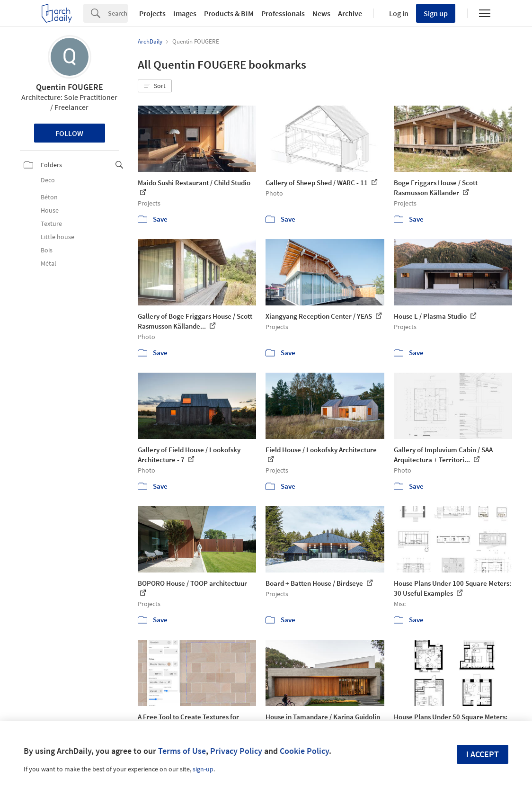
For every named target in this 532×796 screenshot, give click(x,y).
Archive (350, 13)
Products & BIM (229, 13)
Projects (152, 13)
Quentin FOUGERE (70, 87)
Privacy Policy (236, 751)
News (321, 13)
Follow (69, 133)
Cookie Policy (304, 751)
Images (185, 13)
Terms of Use (182, 751)
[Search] (118, 13)
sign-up (203, 769)
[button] (155, 86)
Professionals (283, 13)
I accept (483, 754)
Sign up (436, 13)
